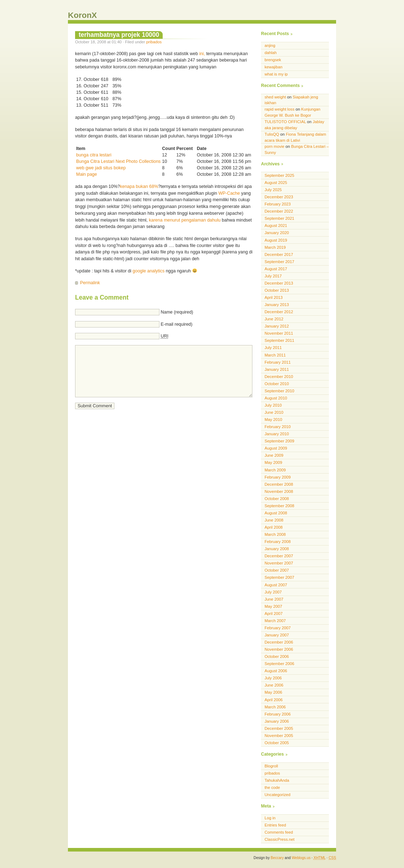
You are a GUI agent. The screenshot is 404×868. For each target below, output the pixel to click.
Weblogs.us (301, 858)
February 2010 (278, 427)
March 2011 (275, 355)
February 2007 (278, 628)
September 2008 (279, 506)
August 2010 (276, 398)
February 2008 (278, 542)
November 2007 (279, 563)
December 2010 (279, 377)
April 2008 (274, 527)
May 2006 (273, 692)
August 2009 (276, 448)
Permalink (90, 283)
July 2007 (273, 592)
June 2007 (274, 599)
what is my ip (276, 74)
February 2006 (278, 714)
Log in (270, 818)
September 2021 (279, 218)
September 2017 (279, 262)
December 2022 (279, 211)
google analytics (149, 271)
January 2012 (277, 326)
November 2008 (279, 491)
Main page (87, 174)
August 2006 (276, 671)
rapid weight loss (280, 109)
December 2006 (279, 642)
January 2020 (277, 233)
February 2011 (278, 362)
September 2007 (279, 577)
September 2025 (279, 175)
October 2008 (277, 499)
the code (272, 787)
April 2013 (274, 297)
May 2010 (273, 420)
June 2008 (274, 520)
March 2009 (275, 470)
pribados (154, 42)
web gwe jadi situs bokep (101, 168)
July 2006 (273, 678)
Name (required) (177, 312)
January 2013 (277, 305)
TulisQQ (272, 134)
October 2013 (277, 290)
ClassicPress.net (280, 839)
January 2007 (277, 635)
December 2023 (279, 197)
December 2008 (279, 484)
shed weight (275, 97)
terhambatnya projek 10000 (119, 35)
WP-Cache (229, 193)
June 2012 (274, 319)
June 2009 (274, 455)
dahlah (271, 53)
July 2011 (273, 348)
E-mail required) (176, 324)
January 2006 (277, 721)
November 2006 (279, 649)
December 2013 (279, 283)
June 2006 (274, 685)
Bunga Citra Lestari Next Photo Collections (118, 161)
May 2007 (273, 606)
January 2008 (277, 549)
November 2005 (279, 736)
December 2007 (279, 556)
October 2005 (277, 743)
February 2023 (278, 204)
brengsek (273, 60)
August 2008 (276, 513)
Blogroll (271, 766)
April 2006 (274, 700)
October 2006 (277, 656)
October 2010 (277, 384)
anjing (270, 45)
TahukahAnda (277, 780)
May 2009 (273, 462)
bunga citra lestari (94, 155)
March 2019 (275, 247)
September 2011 (279, 340)
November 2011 (279, 333)
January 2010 (277, 434)
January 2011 (277, 369)
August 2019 (276, 240)
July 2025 (273, 190)
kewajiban (274, 67)
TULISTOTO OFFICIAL (285, 122)
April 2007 (274, 614)
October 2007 (277, 570)
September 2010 (279, 391)
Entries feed (275, 825)
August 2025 (276, 183)
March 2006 (275, 707)
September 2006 (279, 664)
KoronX (82, 15)
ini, (202, 54)
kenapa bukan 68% (139, 186)
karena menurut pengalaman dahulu (185, 220)
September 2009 (279, 441)
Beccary (277, 858)
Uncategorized (277, 795)
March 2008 (275, 534)
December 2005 (279, 728)
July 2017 (273, 276)
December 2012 (279, 312)
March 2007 (275, 621)
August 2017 (276, 269)
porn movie (275, 146)
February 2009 (278, 477)
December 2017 (279, 254)
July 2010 (273, 405)
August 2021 (276, 226)
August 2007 (276, 585)
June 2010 (274, 412)
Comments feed (279, 832)
